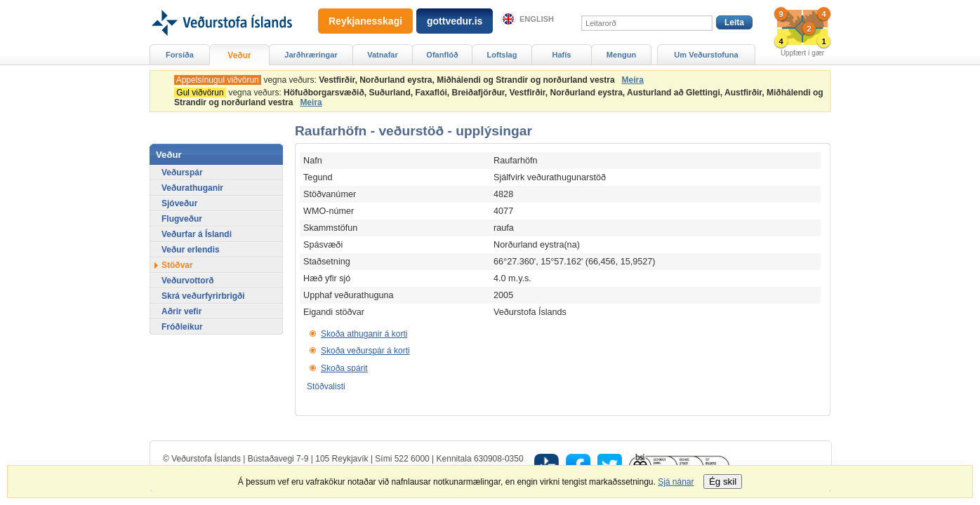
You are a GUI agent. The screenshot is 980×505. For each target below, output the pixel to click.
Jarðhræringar (311, 55)
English (537, 19)
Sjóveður (179, 203)
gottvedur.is (455, 21)
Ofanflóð (442, 55)
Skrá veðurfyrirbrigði (203, 296)
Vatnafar (383, 55)
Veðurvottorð (188, 281)
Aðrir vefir (181, 311)
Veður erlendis (191, 250)
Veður (239, 55)
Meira (633, 80)
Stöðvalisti (326, 386)
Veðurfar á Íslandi (197, 234)
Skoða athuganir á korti (364, 334)
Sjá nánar (676, 482)
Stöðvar (177, 265)
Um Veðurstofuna (706, 55)
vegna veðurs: (397, 80)
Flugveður (182, 219)
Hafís (562, 55)
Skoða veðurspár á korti (365, 351)
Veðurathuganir (192, 188)
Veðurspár (182, 173)
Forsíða (180, 55)
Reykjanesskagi (365, 21)
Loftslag (502, 55)
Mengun (621, 55)
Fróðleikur (182, 327)
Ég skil (723, 482)
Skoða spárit (344, 368)
